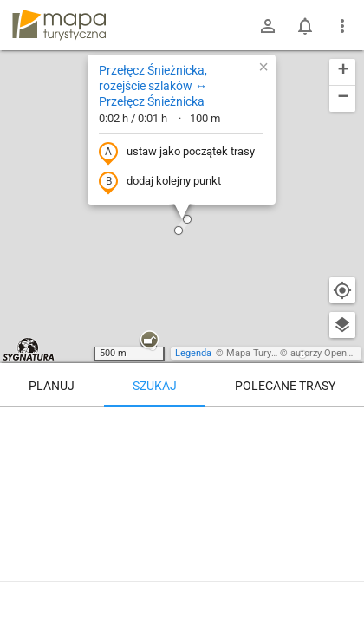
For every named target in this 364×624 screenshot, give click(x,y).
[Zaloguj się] (268, 26)
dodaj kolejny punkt (160, 182)
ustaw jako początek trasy (177, 153)
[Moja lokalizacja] (342, 290)
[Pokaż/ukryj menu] (342, 26)
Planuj (52, 386)
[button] (149, 341)
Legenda (193, 353)
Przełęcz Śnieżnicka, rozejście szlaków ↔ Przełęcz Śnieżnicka (153, 86)
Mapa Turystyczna (265, 353)
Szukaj (155, 386)
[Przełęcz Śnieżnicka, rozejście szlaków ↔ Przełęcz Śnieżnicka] (182, 481)
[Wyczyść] (342, 426)
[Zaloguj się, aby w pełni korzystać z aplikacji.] (337, 576)
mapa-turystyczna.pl (59, 25)
